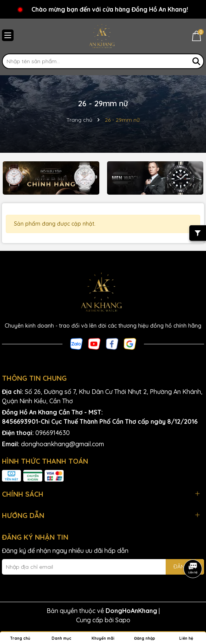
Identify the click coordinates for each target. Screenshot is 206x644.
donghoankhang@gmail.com (62, 444)
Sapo (123, 620)
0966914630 (53, 433)
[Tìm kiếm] (196, 61)
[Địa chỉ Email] (103, 567)
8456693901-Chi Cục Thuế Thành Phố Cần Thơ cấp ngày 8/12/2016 (100, 421)
